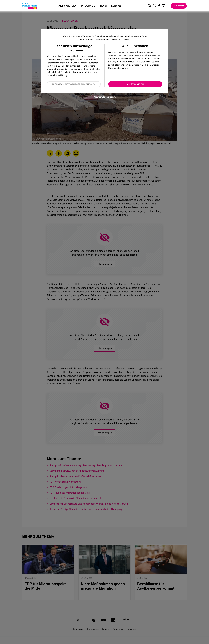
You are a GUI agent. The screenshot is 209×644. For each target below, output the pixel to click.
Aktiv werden (68, 6)
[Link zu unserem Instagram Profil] (163, 6)
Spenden (179, 6)
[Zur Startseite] (29, 6)
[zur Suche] (150, 6)
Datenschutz (99, 97)
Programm (88, 6)
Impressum (111, 97)
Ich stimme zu (135, 84)
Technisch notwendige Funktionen (74, 84)
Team (103, 6)
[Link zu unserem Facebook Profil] (159, 6)
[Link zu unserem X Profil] (155, 6)
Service (116, 6)
